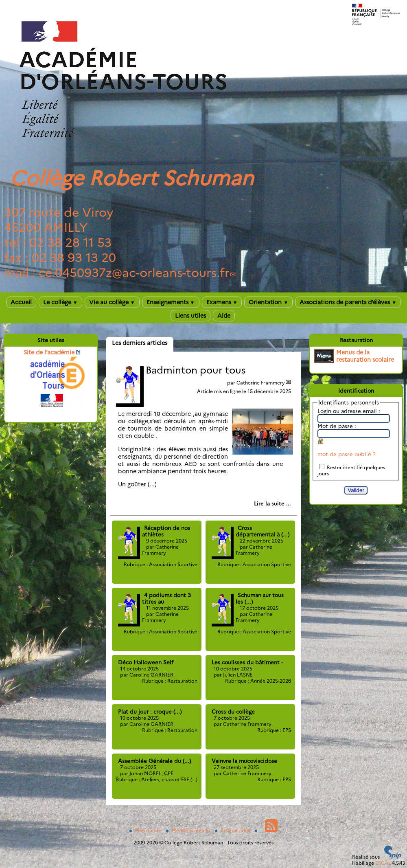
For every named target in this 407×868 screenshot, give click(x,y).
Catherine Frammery (261, 383)
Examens (222, 302)
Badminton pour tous (196, 370)
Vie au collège (112, 302)
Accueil (21, 302)
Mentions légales (189, 830)
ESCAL (383, 863)
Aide (224, 316)
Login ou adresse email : (349, 411)
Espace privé (233, 830)
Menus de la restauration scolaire (365, 356)
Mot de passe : (337, 426)
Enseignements (171, 302)
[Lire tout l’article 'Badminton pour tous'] (272, 503)
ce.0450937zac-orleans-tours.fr (134, 273)
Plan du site (146, 830)
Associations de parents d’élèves (348, 302)
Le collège (60, 302)
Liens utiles (190, 316)
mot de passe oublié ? (347, 454)
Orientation (268, 302)
